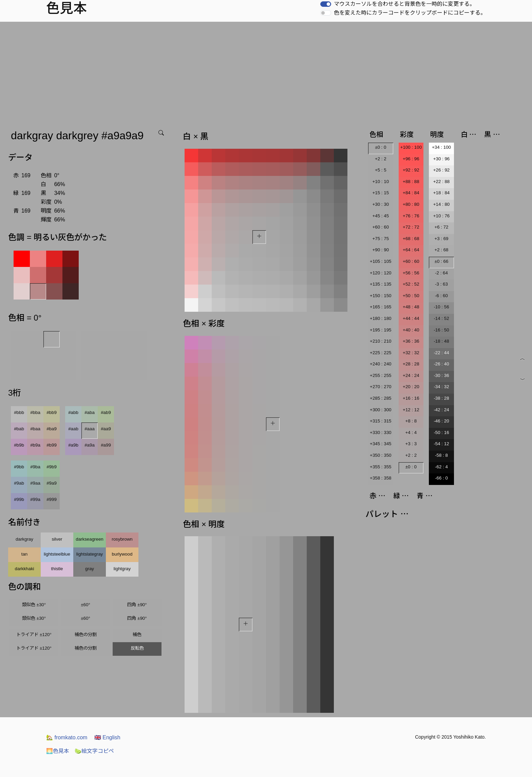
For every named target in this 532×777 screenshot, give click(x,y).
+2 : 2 (381, 159)
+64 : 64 (411, 250)
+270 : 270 (381, 387)
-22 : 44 (441, 353)
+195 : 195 (381, 330)
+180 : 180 (381, 318)
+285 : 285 (381, 398)
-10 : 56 (441, 307)
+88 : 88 (411, 182)
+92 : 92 (411, 170)
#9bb (19, 467)
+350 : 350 (381, 455)
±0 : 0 (381, 147)
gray (90, 569)
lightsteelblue (57, 554)
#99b (19, 499)
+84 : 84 (411, 193)
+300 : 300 (381, 410)
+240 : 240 (381, 364)
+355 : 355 (381, 467)
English (107, 737)
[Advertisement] (266, 73)
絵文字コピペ (94, 751)
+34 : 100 (441, 147)
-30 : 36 (441, 375)
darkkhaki (24, 569)
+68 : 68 (411, 239)
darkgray (24, 539)
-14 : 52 (441, 318)
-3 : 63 (441, 284)
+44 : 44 (411, 318)
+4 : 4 (411, 432)
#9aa (35, 483)
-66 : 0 (441, 478)
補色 (137, 635)
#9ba (35, 467)
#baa (35, 429)
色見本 (58, 751)
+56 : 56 (411, 273)
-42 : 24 (441, 410)
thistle (57, 569)
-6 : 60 (441, 296)
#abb (73, 412)
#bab (19, 429)
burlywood (122, 554)
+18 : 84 (442, 193)
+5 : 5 (381, 170)
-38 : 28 (441, 398)
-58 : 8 (441, 455)
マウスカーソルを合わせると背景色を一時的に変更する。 (404, 4)
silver (57, 539)
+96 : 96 (411, 159)
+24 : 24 (411, 375)
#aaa (90, 429)
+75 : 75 (381, 239)
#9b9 (52, 467)
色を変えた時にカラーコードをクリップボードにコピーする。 (410, 13)
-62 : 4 (441, 467)
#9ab (19, 483)
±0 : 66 (442, 261)
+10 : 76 (442, 216)
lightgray (122, 569)
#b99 (52, 445)
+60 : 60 (381, 227)
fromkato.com (67, 737)
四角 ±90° (137, 605)
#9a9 (52, 483)
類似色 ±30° (34, 605)
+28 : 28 (411, 364)
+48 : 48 (411, 307)
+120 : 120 (381, 273)
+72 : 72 (411, 227)
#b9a (35, 445)
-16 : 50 (441, 330)
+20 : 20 (411, 387)
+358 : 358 (381, 478)
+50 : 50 (411, 296)
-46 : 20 (441, 421)
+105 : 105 (381, 261)
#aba (90, 412)
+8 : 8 (411, 421)
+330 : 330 (381, 432)
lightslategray (90, 554)
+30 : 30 (381, 204)
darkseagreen (90, 539)
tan (25, 554)
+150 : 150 (381, 296)
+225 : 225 (381, 353)
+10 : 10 (381, 182)
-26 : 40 (441, 364)
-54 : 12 (441, 444)
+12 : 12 (411, 410)
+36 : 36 (411, 341)
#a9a (90, 445)
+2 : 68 (441, 250)
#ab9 (106, 412)
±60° (85, 605)
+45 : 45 (381, 216)
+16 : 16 (411, 398)
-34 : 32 (441, 387)
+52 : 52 (411, 284)
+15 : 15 (381, 193)
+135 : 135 (381, 284)
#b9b (19, 445)
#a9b (73, 445)
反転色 (137, 648)
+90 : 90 (381, 250)
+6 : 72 (441, 227)
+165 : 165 (381, 307)
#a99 (106, 445)
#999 (52, 499)
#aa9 (106, 429)
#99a (35, 499)
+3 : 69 (441, 239)
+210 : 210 (381, 341)
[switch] (326, 4)
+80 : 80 (411, 204)
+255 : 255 (381, 375)
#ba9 (52, 429)
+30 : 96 (442, 159)
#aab (73, 429)
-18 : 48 (441, 341)
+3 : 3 (411, 444)
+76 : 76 (411, 216)
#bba (35, 412)
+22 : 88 (442, 182)
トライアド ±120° (34, 635)
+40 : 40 (411, 330)
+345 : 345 (381, 444)
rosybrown (122, 539)
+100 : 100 (411, 147)
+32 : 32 (411, 353)
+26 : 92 (442, 170)
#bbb (19, 412)
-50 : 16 (441, 432)
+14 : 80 (442, 204)
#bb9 (52, 412)
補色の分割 (86, 635)
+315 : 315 (381, 421)
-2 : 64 (441, 273)
